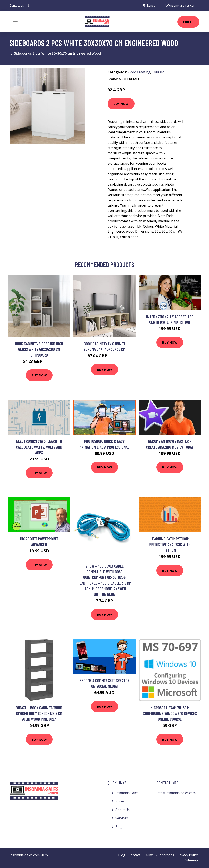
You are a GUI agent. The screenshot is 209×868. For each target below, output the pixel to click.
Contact (135, 855)
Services (122, 818)
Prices (188, 22)
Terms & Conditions (159, 855)
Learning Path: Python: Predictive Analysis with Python (170, 544)
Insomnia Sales (127, 793)
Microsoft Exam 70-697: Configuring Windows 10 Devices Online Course (170, 713)
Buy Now (121, 104)
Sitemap (192, 860)
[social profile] (28, 6)
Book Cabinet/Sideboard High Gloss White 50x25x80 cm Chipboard (39, 349)
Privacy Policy (188, 855)
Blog (119, 827)
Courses (158, 72)
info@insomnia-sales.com (179, 5)
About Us (122, 810)
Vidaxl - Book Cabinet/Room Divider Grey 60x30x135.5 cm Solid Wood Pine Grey (39, 713)
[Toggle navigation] (15, 21)
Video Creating (139, 72)
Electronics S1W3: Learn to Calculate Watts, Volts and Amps (39, 447)
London (152, 5)
